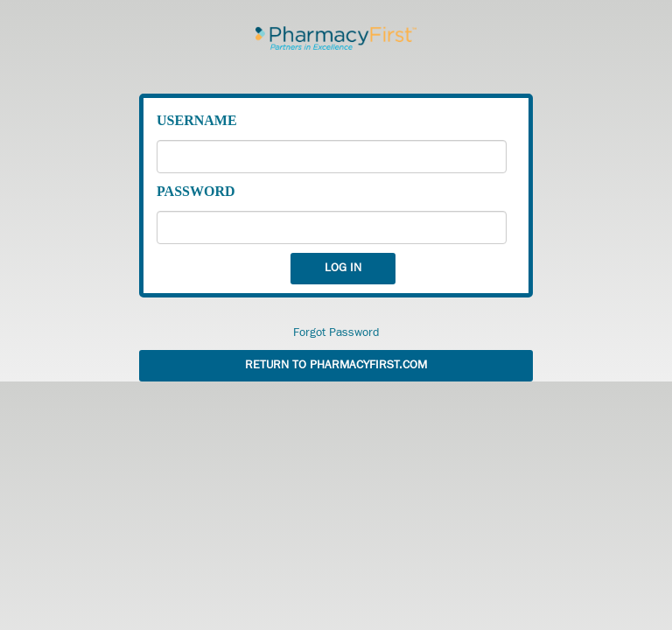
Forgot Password (336, 332)
